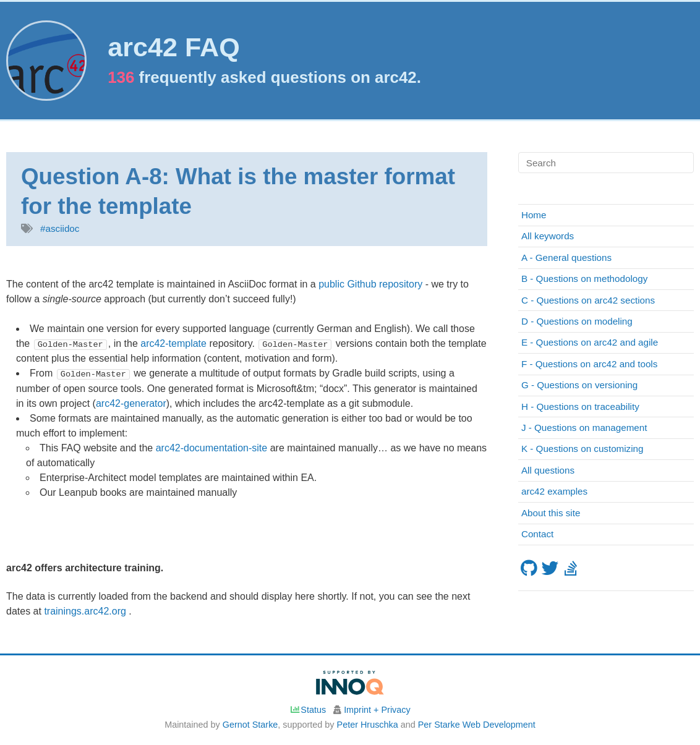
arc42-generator (131, 403)
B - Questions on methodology (584, 279)
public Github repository (370, 284)
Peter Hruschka (368, 725)
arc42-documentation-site (212, 447)
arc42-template (173, 343)
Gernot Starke (250, 725)
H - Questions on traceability (580, 407)
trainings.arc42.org (86, 611)
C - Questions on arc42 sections (588, 300)
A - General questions (566, 258)
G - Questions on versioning (579, 385)
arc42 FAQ (174, 47)
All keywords (548, 236)
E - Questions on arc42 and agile (590, 342)
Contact (537, 534)
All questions (548, 470)
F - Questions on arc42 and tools (589, 364)
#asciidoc (60, 228)
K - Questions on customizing (583, 449)
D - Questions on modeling (577, 321)
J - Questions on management (584, 428)
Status (308, 710)
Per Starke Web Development (477, 725)
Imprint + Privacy (377, 710)
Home (534, 215)
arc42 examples (554, 491)
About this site (551, 513)
